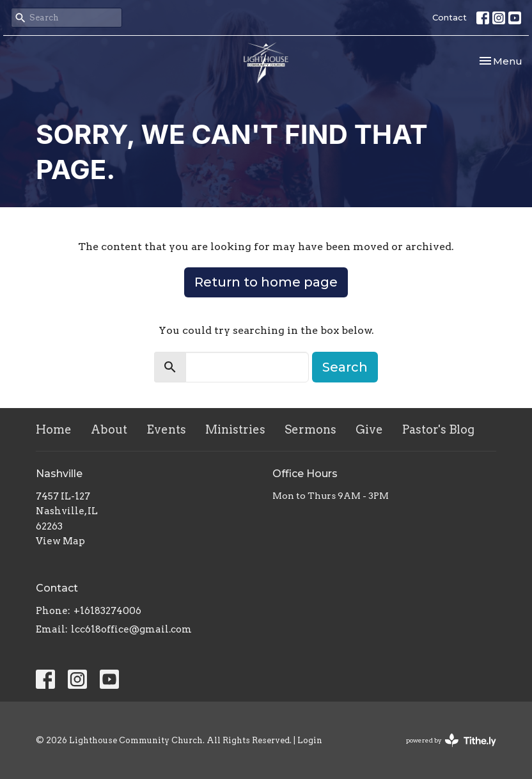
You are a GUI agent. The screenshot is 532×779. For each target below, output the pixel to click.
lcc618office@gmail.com (131, 629)
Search (345, 367)
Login (310, 740)
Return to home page (266, 282)
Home (54, 429)
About (109, 429)
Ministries (235, 429)
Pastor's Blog (438, 429)
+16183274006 (107, 611)
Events (166, 429)
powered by (451, 740)
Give (369, 429)
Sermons (310, 429)
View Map (60, 541)
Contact (450, 17)
